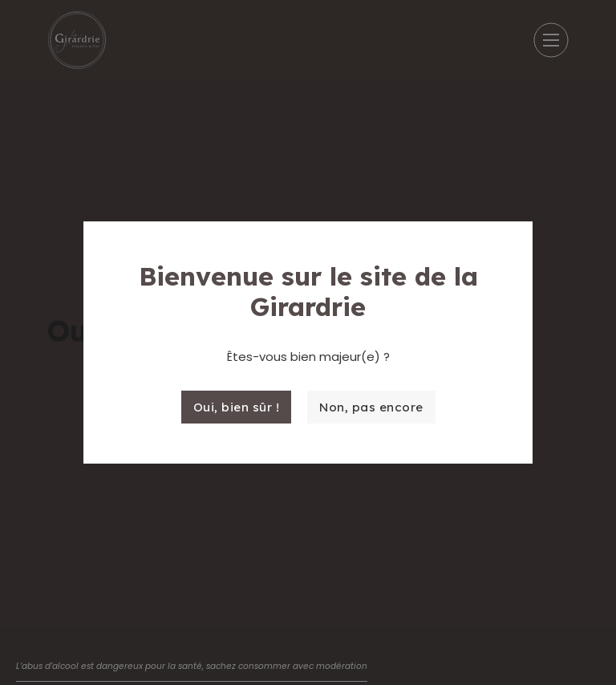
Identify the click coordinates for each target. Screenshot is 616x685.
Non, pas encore (371, 407)
